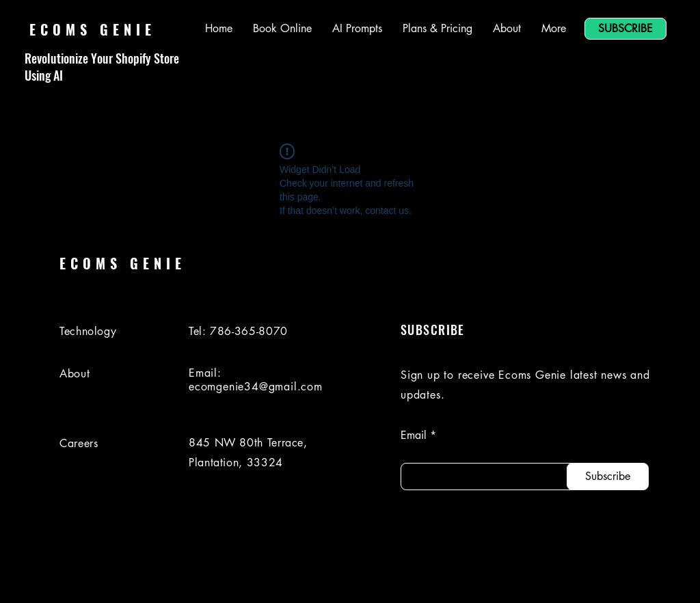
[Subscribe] (608, 477)
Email (414, 435)
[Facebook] (569, 578)
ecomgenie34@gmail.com (256, 387)
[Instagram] (608, 578)
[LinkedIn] (531, 578)
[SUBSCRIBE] (625, 29)
